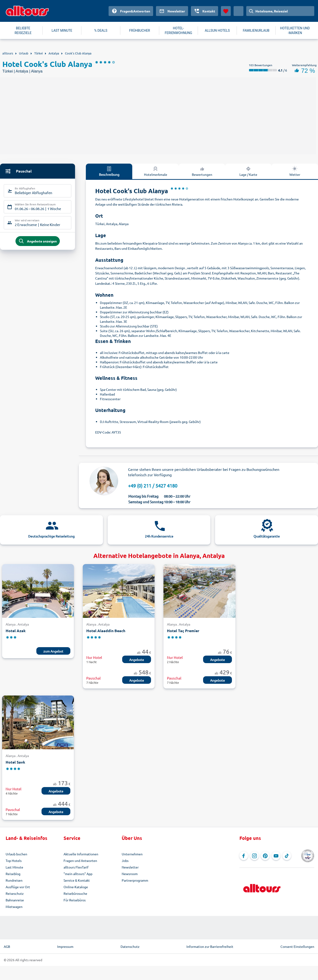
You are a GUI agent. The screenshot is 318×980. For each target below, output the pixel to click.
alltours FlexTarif (76, 867)
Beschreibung (109, 171)
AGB (7, 946)
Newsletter (130, 867)
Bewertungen (202, 171)
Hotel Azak (16, 631)
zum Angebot (53, 651)
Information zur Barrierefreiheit (210, 946)
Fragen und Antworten (80, 861)
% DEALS (101, 31)
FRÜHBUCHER (140, 31)
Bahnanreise (15, 900)
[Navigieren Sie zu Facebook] (244, 856)
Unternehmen (132, 854)
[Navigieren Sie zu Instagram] (254, 856)
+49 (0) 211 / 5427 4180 (153, 486)
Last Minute (14, 867)
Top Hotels (14, 861)
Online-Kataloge (76, 887)
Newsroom (130, 874)
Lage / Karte (248, 171)
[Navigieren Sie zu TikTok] (287, 856)
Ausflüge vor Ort (18, 887)
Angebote (137, 660)
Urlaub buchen (16, 854)
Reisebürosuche (75, 893)
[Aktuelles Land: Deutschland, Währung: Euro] (238, 11)
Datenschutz (130, 946)
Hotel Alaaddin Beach (106, 631)
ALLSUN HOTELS (217, 31)
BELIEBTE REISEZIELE (23, 31)
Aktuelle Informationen (81, 854)
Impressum (65, 946)
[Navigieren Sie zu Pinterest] (265, 856)
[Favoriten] (226, 11)
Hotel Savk (15, 762)
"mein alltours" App (78, 874)
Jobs (125, 861)
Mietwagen (14, 907)
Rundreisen (14, 880)
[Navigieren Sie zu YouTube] (276, 856)
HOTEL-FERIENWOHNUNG (179, 31)
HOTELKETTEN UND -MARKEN (295, 31)
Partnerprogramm (135, 880)
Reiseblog (13, 874)
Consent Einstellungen (297, 946)
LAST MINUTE (62, 31)
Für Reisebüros (75, 900)
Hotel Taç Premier (183, 631)
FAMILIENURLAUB (256, 31)
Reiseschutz (15, 893)
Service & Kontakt (77, 880)
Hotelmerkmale (156, 171)
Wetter (295, 171)
